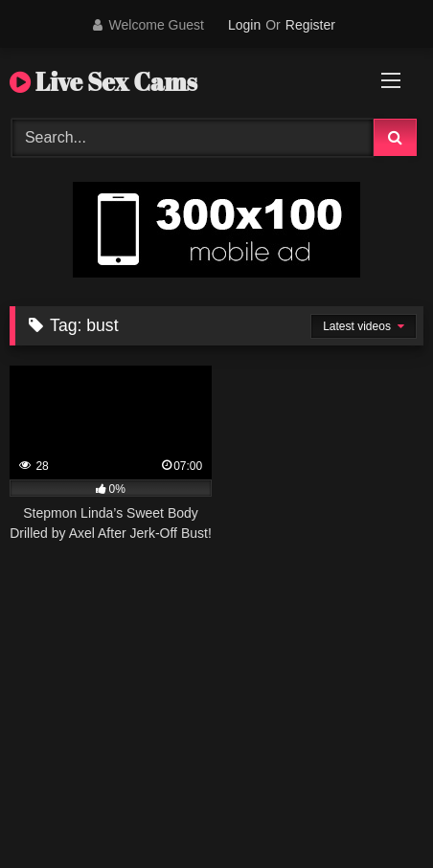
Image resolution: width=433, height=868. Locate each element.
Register (310, 25)
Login (244, 25)
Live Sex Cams (103, 81)
